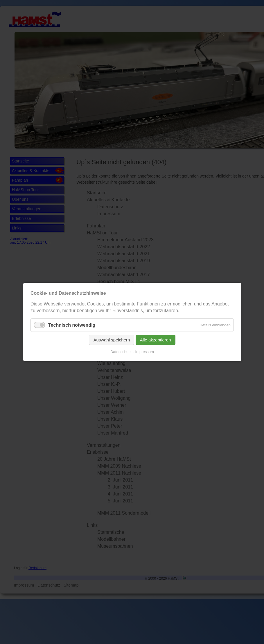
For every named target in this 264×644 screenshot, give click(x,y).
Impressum (144, 352)
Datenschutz (121, 352)
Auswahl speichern (112, 340)
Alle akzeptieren (155, 340)
